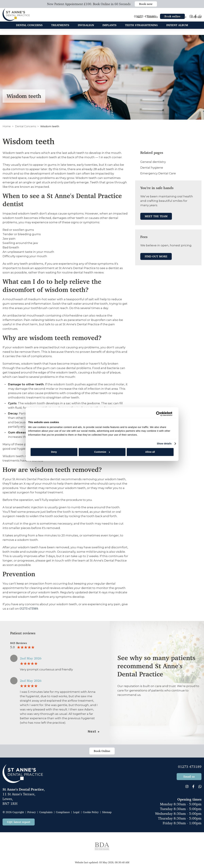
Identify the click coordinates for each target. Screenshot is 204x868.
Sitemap (107, 812)
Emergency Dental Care (158, 173)
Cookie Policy (91, 812)
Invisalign (86, 28)
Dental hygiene (152, 168)
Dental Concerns (25, 126)
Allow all (150, 452)
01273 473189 (29, 609)
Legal (76, 812)
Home (7, 126)
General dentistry (153, 162)
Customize (102, 452)
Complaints (46, 812)
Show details (164, 444)
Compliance (63, 812)
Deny (54, 452)
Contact (196, 20)
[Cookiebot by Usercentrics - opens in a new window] (158, 414)
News (166, 20)
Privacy (32, 812)
